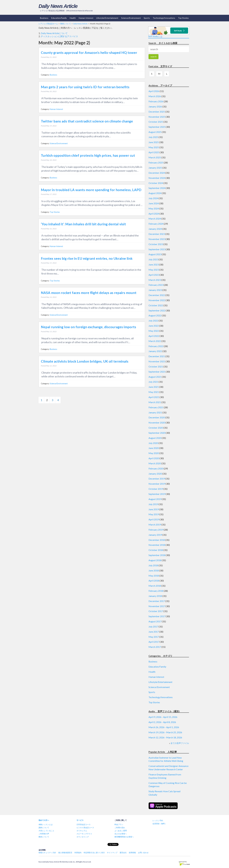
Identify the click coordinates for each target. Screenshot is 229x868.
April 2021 (154, 397)
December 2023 (157, 234)
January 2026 (155, 106)
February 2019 (156, 530)
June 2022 (154, 326)
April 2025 (154, 152)
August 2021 (155, 377)
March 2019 (155, 525)
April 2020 (154, 458)
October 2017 (156, 611)
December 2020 (157, 417)
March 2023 (155, 280)
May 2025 (154, 147)
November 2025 (157, 117)
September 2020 (157, 433)
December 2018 (157, 540)
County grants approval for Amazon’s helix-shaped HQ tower (89, 53)
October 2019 (156, 489)
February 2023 (156, 285)
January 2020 (155, 474)
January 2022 (155, 351)
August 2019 (155, 499)
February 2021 (156, 407)
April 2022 (154, 336)
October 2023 (156, 244)
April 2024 (154, 214)
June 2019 (154, 509)
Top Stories (183, 18)
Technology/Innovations (164, 18)
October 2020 (156, 428)
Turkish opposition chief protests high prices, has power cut (88, 155)
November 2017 (157, 606)
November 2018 (157, 545)
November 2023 (157, 239)
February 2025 (156, 162)
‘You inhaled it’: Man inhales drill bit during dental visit (83, 224)
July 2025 (153, 137)
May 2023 (154, 270)
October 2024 (156, 183)
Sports (147, 18)
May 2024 (154, 208)
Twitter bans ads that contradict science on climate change (87, 121)
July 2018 (153, 565)
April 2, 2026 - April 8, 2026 (162, 722)
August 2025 (155, 132)
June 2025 (154, 142)
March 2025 (155, 157)
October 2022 (156, 305)
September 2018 (157, 555)
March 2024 (155, 219)
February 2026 (156, 101)
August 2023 (155, 254)
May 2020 (154, 453)
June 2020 (154, 448)
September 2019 (157, 494)
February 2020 (156, 468)
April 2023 (154, 275)
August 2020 (155, 438)
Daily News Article (58, 6)
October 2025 (156, 122)
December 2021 (157, 356)
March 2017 (155, 647)
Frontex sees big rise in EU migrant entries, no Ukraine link (87, 258)
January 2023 (155, 290)
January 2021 (155, 412)
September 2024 (157, 188)
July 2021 (153, 382)
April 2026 (154, 91)
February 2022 (156, 346)
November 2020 (157, 423)
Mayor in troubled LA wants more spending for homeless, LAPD (91, 190)
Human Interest (86, 18)
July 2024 (153, 198)
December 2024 (157, 173)
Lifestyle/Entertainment (107, 18)
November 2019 (157, 484)
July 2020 (153, 443)
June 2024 (154, 203)
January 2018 (155, 596)
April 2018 (154, 581)
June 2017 (154, 632)
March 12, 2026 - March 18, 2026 (165, 737)
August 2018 (155, 560)
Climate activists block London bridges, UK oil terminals (85, 361)
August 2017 (155, 621)
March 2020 (155, 463)
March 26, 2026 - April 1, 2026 (164, 727)
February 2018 (156, 591)
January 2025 (155, 168)
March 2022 (155, 341)
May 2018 (154, 576)
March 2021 (155, 402)
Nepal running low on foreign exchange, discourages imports (89, 327)
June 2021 (154, 387)
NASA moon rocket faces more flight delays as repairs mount (89, 293)
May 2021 (154, 392)
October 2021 (156, 366)
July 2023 (153, 259)
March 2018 (155, 586)
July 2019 (153, 504)
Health (73, 18)
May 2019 (154, 514)
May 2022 (154, 331)
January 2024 (155, 229)
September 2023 (157, 249)
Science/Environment (131, 18)
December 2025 (157, 112)
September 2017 (157, 616)
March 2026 (155, 96)
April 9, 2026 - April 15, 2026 (163, 717)
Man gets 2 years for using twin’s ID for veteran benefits (85, 87)
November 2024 (157, 178)
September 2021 (157, 372)
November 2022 (157, 300)
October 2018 (156, 550)
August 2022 (155, 315)
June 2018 (154, 570)
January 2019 (155, 535)
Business (44, 18)
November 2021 (157, 361)
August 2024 (155, 193)
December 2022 (157, 295)
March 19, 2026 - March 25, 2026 (165, 732)
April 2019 (154, 519)
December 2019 (157, 479)
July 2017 (153, 626)
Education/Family (59, 18)
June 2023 (154, 264)
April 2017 (154, 642)
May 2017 (154, 637)
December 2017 (157, 601)
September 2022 (157, 310)
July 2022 (153, 321)
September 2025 (157, 127)
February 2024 (156, 224)
